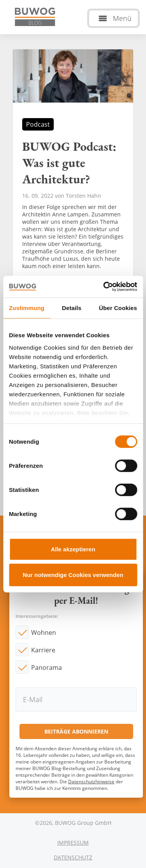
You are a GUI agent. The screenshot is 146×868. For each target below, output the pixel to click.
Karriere (43, 650)
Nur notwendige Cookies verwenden (73, 574)
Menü (122, 18)
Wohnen (44, 633)
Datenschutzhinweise (91, 782)
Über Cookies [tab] (118, 308)
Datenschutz (73, 857)
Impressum (73, 843)
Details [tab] (72, 308)
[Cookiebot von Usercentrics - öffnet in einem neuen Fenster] (104, 287)
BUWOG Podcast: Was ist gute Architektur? (73, 177)
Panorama (47, 668)
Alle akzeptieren (73, 549)
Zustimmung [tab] (27, 308)
